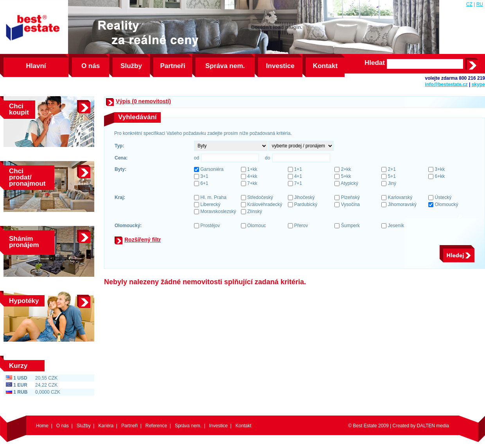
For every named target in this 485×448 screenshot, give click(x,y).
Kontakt (325, 66)
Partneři (172, 66)
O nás (91, 66)
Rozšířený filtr (143, 240)
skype (478, 84)
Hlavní (36, 66)
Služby (131, 66)
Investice (280, 66)
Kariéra (106, 426)
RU (480, 4)
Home (42, 426)
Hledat (375, 63)
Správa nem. (225, 66)
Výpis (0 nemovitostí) (143, 101)
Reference (156, 426)
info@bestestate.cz (446, 84)
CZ (469, 4)
